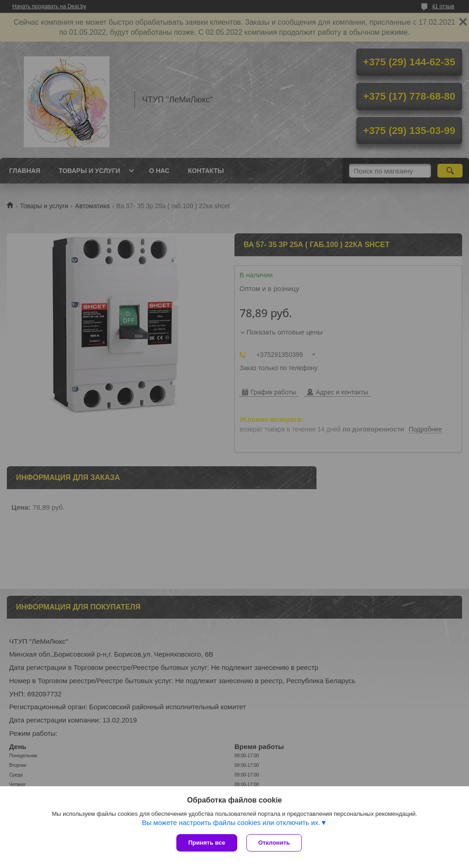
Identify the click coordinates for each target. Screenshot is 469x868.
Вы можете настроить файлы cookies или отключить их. (231, 822)
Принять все (207, 843)
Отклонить (274, 843)
